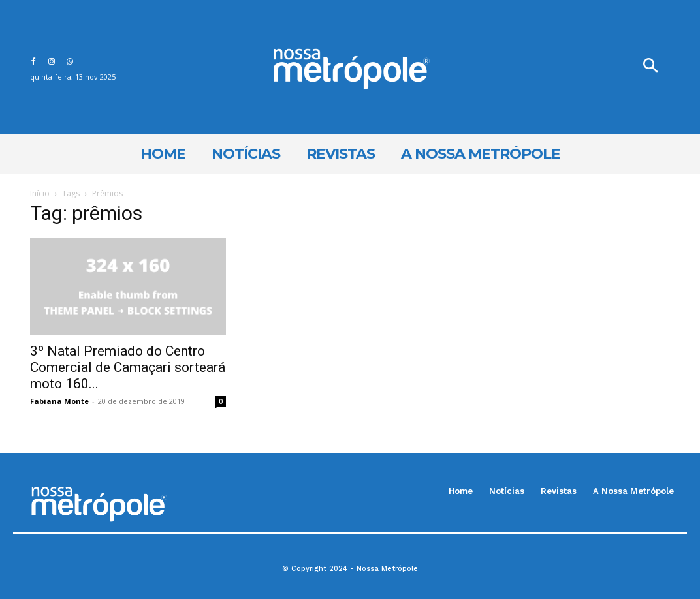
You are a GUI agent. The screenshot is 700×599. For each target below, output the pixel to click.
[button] (650, 67)
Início (40, 193)
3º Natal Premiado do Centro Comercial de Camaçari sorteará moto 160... (128, 367)
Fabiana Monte (59, 401)
